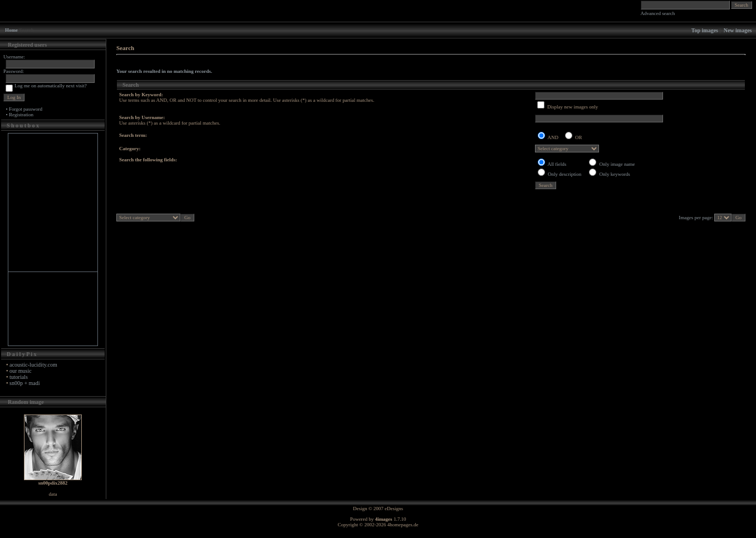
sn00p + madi (25, 383)
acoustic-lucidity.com (33, 365)
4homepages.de (403, 525)
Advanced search (658, 13)
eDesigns (394, 509)
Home (11, 30)
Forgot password (26, 109)
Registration (21, 115)
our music (21, 371)
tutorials (19, 377)
